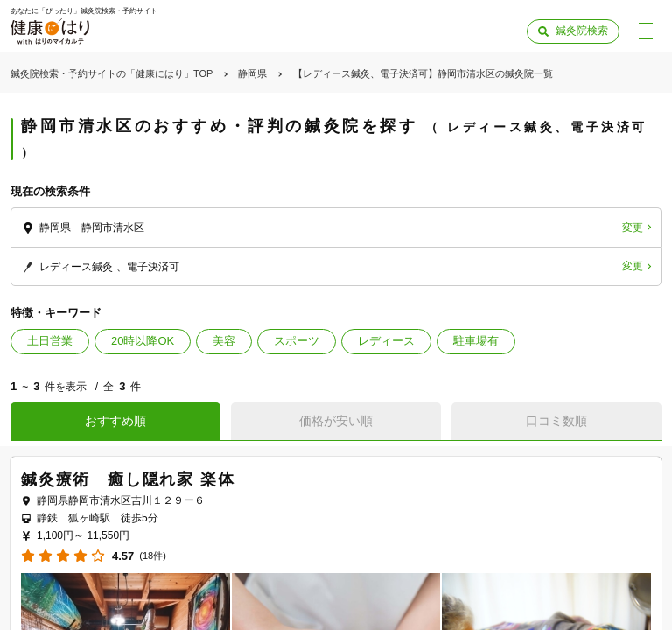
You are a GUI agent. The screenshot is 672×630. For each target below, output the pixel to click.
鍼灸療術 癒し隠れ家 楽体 (128, 479)
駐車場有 (476, 341)
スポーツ (297, 341)
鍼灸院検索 (582, 31)
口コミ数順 (556, 421)
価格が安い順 (336, 421)
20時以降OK (143, 341)
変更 (633, 227)
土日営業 (50, 341)
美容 (224, 341)
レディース (386, 341)
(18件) (153, 556)
